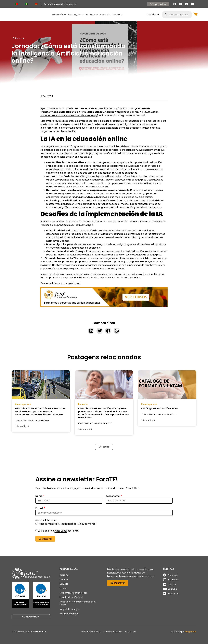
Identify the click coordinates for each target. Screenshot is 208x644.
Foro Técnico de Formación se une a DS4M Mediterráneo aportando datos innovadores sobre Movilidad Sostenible (40, 412)
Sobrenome (113, 496)
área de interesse (46, 521)
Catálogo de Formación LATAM (160, 409)
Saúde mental (88, 524)
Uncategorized (23, 404)
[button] (91, 331)
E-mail (39, 509)
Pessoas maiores (47, 524)
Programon (191, 632)
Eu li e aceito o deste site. (58, 531)
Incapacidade (69, 524)
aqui (78, 283)
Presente (83, 404)
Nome (39, 496)
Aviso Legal (61, 531)
